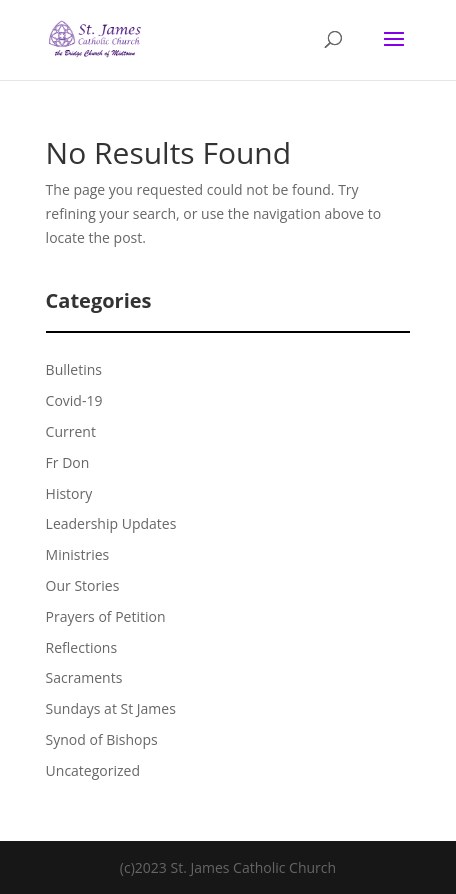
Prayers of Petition (106, 616)
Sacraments (84, 677)
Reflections (82, 647)
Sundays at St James (111, 708)
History (69, 493)
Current (71, 431)
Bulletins (74, 369)
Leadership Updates (111, 523)
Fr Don (68, 462)
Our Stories (83, 585)
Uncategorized (93, 770)
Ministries (78, 554)
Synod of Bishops (102, 739)
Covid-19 (74, 400)
